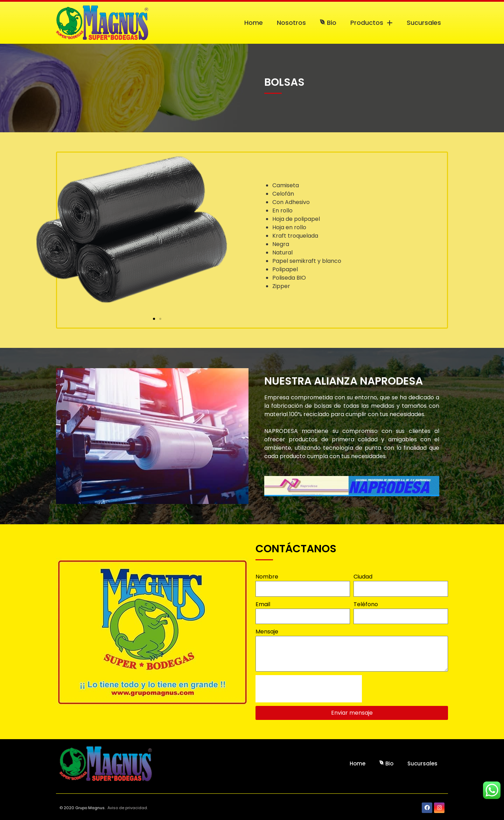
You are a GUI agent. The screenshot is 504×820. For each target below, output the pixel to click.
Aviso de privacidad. (128, 808)
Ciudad (363, 577)
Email (263, 604)
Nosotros (291, 23)
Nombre (267, 577)
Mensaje (267, 632)
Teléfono (366, 604)
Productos (372, 23)
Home (254, 23)
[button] (154, 319)
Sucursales (424, 23)
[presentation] (309, 689)
